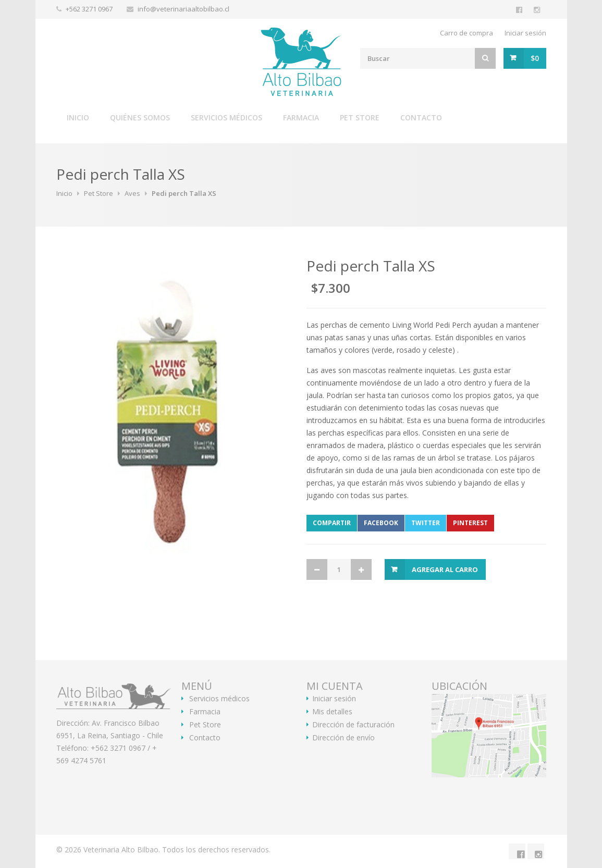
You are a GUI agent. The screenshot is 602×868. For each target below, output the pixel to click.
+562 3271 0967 (90, 9)
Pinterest (470, 523)
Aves (132, 193)
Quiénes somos (140, 117)
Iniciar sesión (525, 33)
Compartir (332, 523)
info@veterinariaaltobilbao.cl (183, 9)
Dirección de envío (343, 738)
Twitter (426, 523)
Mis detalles (332, 712)
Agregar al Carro (445, 569)
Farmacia (301, 117)
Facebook (381, 523)
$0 (535, 58)
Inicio (78, 117)
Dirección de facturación (353, 725)
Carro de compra (466, 33)
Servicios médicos (226, 117)
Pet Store (360, 117)
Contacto (421, 117)
